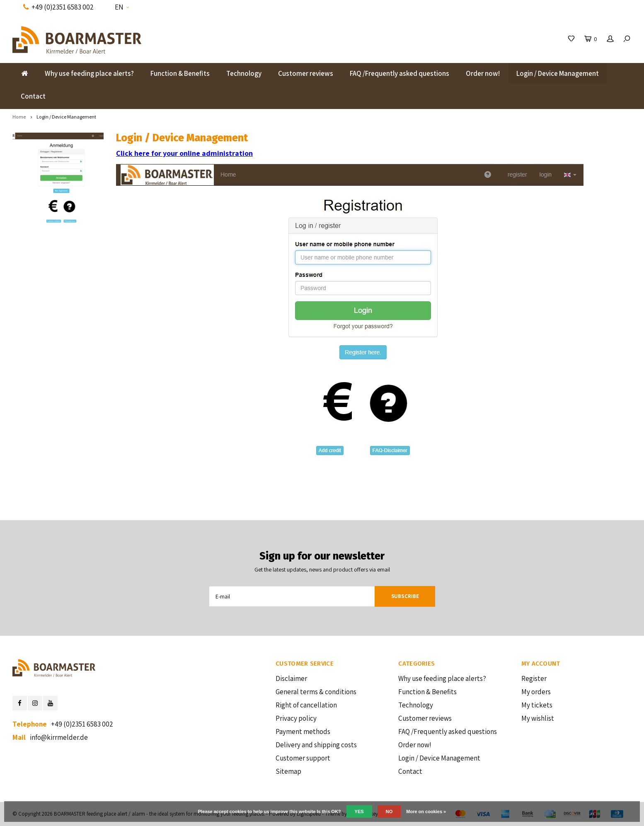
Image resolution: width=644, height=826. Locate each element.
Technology (244, 73)
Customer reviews (306, 73)
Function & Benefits (180, 73)
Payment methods (303, 732)
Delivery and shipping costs (316, 745)
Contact (33, 96)
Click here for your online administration (184, 153)
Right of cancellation (306, 705)
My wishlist (538, 718)
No (389, 811)
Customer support (303, 758)
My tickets (537, 705)
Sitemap (288, 771)
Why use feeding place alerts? (89, 73)
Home (19, 117)
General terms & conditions (316, 692)
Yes (359, 811)
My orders (536, 692)
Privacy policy (296, 718)
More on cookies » (426, 811)
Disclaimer (291, 678)
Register (534, 678)
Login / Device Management (558, 73)
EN (122, 7)
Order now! (483, 73)
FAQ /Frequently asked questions (399, 73)
